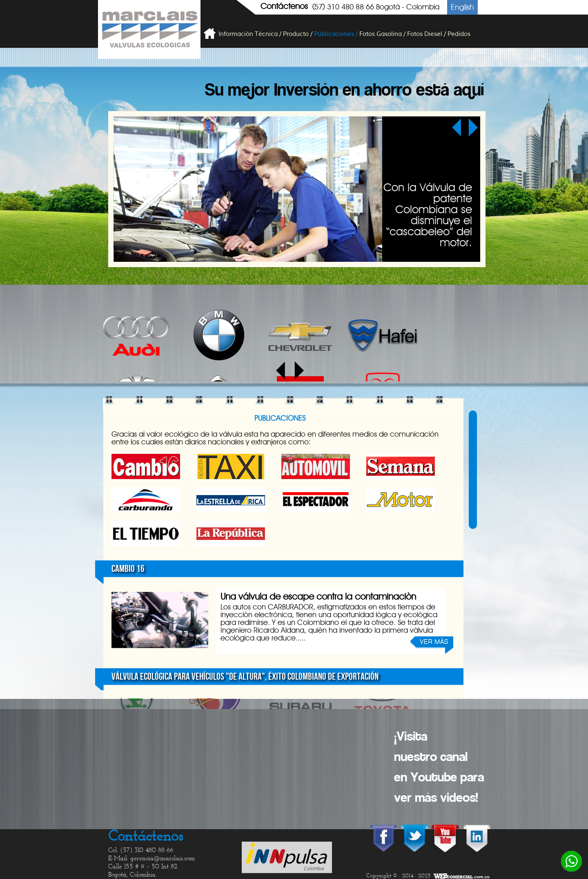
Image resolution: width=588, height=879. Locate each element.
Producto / (298, 34)
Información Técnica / (250, 34)
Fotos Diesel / (427, 34)
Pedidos (459, 34)
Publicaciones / (336, 34)
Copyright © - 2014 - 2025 (399, 876)
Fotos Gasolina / (382, 34)
